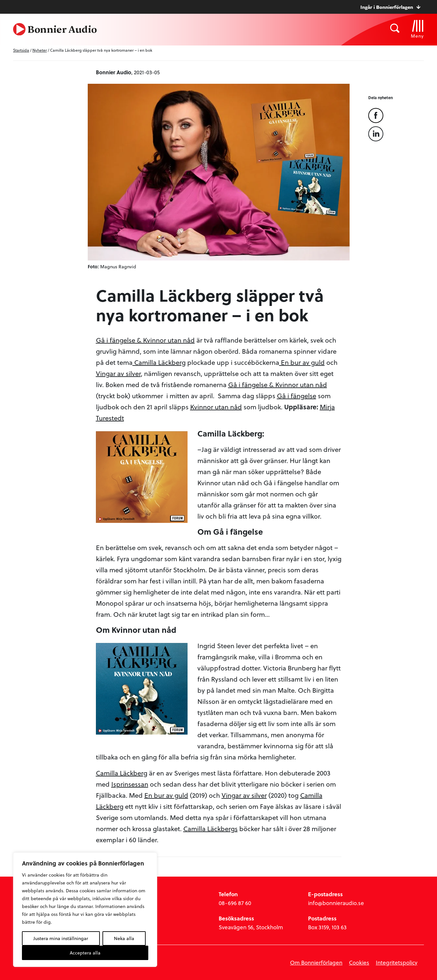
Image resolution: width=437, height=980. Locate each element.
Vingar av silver (118, 373)
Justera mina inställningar (61, 938)
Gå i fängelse (297, 396)
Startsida (21, 50)
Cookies (359, 962)
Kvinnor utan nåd (216, 407)
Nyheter (40, 50)
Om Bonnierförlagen (316, 962)
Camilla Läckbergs (210, 829)
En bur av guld (302, 362)
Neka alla (124, 938)
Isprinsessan (130, 784)
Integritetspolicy (397, 962)
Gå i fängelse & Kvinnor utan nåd (145, 340)
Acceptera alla (85, 953)
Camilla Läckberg (159, 362)
